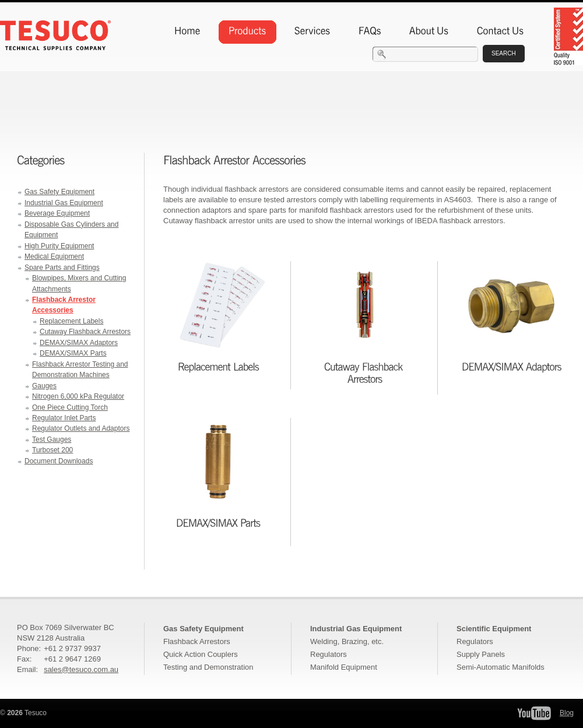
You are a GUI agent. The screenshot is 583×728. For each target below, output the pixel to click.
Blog (567, 713)
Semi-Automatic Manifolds (501, 667)
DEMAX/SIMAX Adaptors (79, 343)
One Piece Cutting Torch (70, 407)
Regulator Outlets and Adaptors (81, 428)
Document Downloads (59, 461)
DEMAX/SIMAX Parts (73, 353)
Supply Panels (481, 654)
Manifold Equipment (344, 667)
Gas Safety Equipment (59, 192)
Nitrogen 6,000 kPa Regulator (78, 396)
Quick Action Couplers (201, 654)
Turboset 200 (52, 450)
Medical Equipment (54, 256)
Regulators (329, 654)
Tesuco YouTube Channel (534, 713)
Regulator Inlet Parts (64, 418)
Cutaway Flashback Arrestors (85, 332)
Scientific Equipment (494, 629)
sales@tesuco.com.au (81, 669)
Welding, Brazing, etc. (347, 641)
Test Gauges (52, 439)
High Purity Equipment (59, 246)
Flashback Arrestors (197, 641)
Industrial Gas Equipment (64, 203)
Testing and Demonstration (208, 667)
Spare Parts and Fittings (62, 268)
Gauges (44, 386)
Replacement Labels (71, 321)
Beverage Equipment (57, 213)
